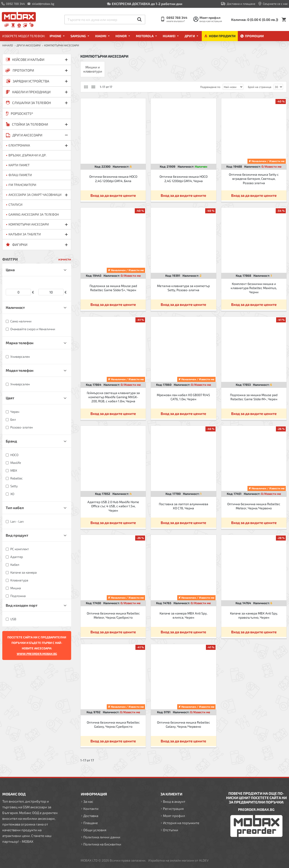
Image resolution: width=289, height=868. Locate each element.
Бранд (11, 441)
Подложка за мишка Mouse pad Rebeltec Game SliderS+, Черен (113, 288)
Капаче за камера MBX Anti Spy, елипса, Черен (183, 615)
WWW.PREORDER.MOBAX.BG (37, 654)
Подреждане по (210, 87)
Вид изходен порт (22, 605)
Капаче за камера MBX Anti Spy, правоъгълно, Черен (254, 615)
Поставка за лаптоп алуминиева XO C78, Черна (184, 506)
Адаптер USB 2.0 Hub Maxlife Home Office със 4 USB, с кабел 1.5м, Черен (113, 506)
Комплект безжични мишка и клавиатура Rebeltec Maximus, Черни (254, 288)
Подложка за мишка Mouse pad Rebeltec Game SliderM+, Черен (254, 397)
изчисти (65, 259)
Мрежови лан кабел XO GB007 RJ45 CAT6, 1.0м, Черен (183, 397)
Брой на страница (260, 87)
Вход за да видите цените (113, 195)
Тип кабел (15, 508)
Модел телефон (20, 370)
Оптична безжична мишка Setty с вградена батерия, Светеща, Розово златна (254, 179)
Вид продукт (17, 535)
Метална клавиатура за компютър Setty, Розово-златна (183, 288)
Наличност (15, 307)
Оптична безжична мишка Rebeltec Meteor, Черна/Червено (254, 506)
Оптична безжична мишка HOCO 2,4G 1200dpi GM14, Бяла (113, 179)
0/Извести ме (271, 166)
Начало (8, 45)
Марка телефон (20, 343)
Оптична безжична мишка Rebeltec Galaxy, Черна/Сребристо (113, 724)
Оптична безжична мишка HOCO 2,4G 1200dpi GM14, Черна (184, 179)
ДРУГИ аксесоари (28, 45)
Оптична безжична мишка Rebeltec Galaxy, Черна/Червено (184, 724)
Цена (10, 270)
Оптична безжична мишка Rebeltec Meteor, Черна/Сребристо (113, 615)
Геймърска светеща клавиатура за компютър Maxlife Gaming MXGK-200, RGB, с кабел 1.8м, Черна (113, 397)
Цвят (10, 398)
